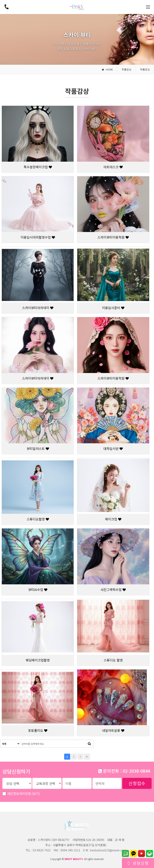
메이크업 (113, 519)
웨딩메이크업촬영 (38, 660)
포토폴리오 (38, 730)
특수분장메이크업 (38, 167)
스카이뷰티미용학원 (113, 237)
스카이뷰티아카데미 (38, 308)
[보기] (36, 793)
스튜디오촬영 (38, 519)
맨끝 (87, 757)
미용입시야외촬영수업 (38, 237)
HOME (107, 69)
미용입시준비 (113, 308)
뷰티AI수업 (38, 590)
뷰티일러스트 (38, 449)
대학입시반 (113, 449)
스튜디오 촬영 (113, 660)
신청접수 (137, 783)
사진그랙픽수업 (113, 590)
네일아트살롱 (113, 730)
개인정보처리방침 (23, 793)
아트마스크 (113, 167)
